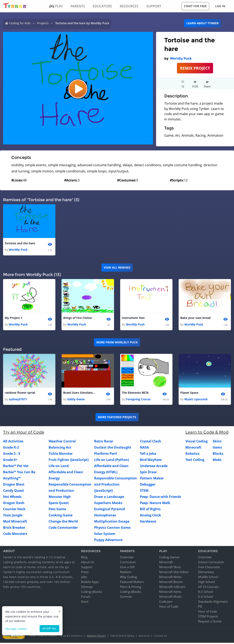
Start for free (195, 6)
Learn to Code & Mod (207, 433)
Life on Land (59, 467)
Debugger (148, 485)
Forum (86, 598)
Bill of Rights (150, 510)
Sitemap (87, 588)
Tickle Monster (61, 455)
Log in (220, 6)
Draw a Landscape (109, 498)
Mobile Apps (90, 583)
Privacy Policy (96, 637)
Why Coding (128, 578)
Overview (127, 558)
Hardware (148, 522)
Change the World (63, 522)
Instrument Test (133, 318)
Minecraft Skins (170, 568)
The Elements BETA (135, 394)
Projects (43, 23)
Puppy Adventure (108, 541)
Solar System (105, 535)
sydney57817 (18, 400)
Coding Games (169, 558)
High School (207, 583)
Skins (217, 442)
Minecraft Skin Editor (174, 573)
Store (85, 603)
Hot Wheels (12, 498)
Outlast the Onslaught (113, 448)
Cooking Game (60, 516)
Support (87, 568)
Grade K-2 (11, 448)
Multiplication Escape (112, 522)
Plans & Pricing (131, 588)
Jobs (84, 578)
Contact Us (160, 637)
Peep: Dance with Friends (160, 498)
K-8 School (206, 598)
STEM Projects (208, 617)
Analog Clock (150, 516)
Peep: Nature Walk (155, 504)
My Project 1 (14, 318)
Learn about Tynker (203, 23)
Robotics (192, 455)
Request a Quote (210, 622)
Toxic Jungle (13, 516)
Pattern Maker (152, 479)
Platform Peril (106, 455)
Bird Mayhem (151, 461)
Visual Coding (196, 442)
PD (200, 608)
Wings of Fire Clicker (78, 318)
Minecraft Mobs (170, 578)
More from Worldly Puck (117, 343)
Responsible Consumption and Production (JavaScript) (116, 485)
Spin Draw (148, 473)
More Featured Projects (117, 418)
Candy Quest (14, 492)
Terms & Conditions (71, 637)
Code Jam (166, 603)
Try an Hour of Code (24, 433)
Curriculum (128, 563)
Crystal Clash (151, 442)
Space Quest (59, 504)
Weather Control (62, 442)
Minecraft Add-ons (172, 588)
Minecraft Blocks (171, 583)
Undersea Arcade (154, 467)
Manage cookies (16, 629)
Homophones (105, 516)
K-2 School (206, 593)
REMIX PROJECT (195, 68)
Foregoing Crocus (138, 400)
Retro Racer (104, 442)
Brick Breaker (14, 529)
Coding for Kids (20, 23)
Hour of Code (169, 608)
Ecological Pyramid (110, 510)
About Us (88, 563)
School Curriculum (211, 563)
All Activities (13, 442)
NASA (144, 448)
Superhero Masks (108, 504)
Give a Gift (127, 568)
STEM (144, 492)
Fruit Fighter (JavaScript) (69, 461)
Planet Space (189, 394)
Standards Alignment (213, 603)
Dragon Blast (14, 485)
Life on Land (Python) (112, 461)
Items (217, 448)
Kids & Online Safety (122, 637)
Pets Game (57, 510)
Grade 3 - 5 (12, 455)
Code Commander (63, 529)
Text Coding (195, 461)
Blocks (218, 455)
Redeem (126, 573)
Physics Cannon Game (112, 529)
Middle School (208, 578)
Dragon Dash (14, 504)
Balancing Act (60, 448)
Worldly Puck (181, 58)
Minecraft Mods (170, 598)
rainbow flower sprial (20, 394)
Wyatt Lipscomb (196, 400)
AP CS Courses (208, 588)
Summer (126, 598)
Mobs (217, 461)
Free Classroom (209, 568)
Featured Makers (132, 583)
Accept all (49, 628)
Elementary (206, 573)
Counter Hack (14, 510)
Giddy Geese (76, 400)
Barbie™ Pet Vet (16, 467)
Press (85, 573)
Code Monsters (15, 535)
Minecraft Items (170, 593)
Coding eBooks (92, 593)
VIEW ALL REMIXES (117, 268)
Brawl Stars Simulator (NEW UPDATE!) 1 (80, 394)
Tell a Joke (148, 455)
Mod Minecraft (15, 522)
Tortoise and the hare (20, 243)
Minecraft (193, 448)
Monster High (60, 498)
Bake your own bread (195, 318)
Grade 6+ (10, 461)
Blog (84, 558)
